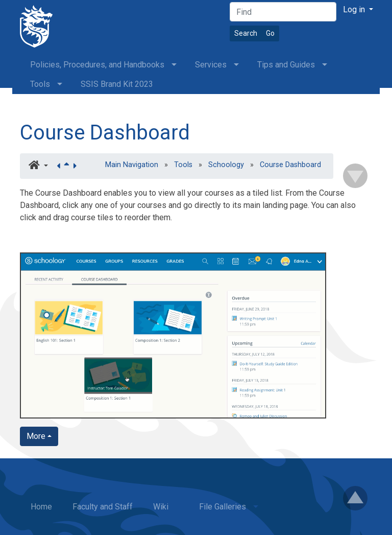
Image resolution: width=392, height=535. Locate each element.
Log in (355, 9)
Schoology (226, 165)
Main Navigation (132, 165)
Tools (183, 165)
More (36, 436)
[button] (38, 166)
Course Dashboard (105, 133)
